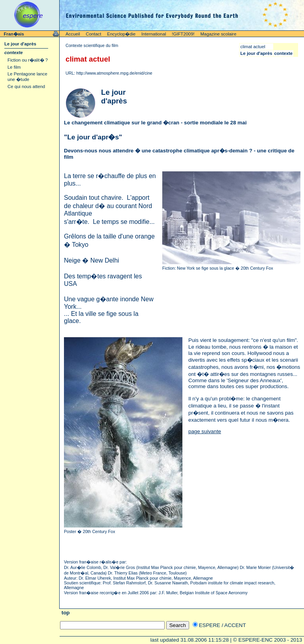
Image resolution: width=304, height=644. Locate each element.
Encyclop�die (121, 34)
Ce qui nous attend (26, 86)
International (154, 34)
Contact (93, 34)
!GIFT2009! (183, 34)
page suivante (205, 431)
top (65, 613)
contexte (14, 53)
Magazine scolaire (218, 34)
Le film (14, 67)
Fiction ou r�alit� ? (28, 60)
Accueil (73, 34)
